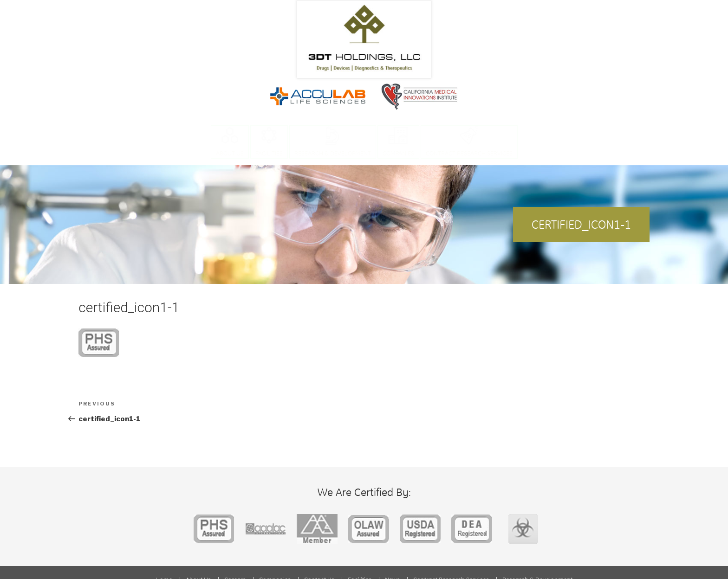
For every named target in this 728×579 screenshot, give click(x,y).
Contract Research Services (469, 153)
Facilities (269, 153)
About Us (230, 153)
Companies (398, 153)
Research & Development (333, 153)
